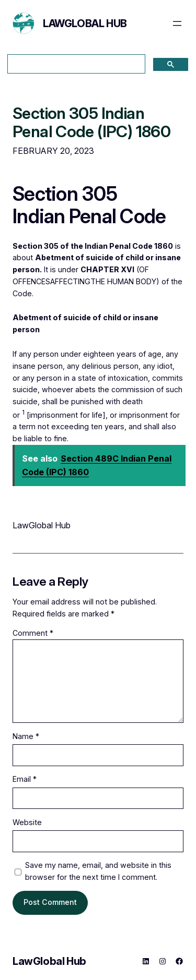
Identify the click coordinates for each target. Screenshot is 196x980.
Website (27, 822)
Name (26, 736)
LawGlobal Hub (85, 23)
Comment (33, 633)
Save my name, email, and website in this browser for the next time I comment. (98, 871)
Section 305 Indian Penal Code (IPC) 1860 (91, 122)
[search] (75, 64)
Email (25, 779)
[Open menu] (177, 23)
